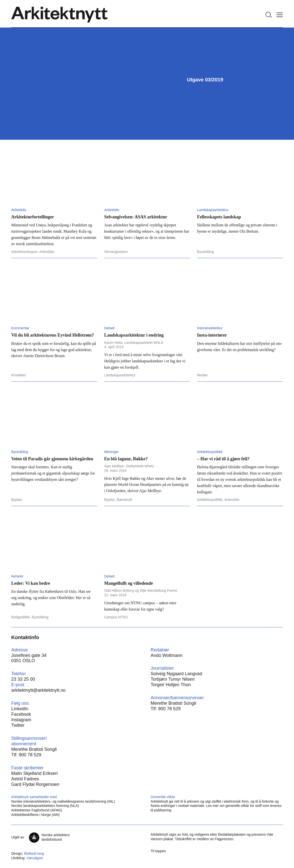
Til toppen (158, 851)
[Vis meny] (280, 15)
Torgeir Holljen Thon (171, 685)
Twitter (18, 725)
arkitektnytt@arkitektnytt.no (38, 690)
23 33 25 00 (23, 679)
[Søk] (269, 15)
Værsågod (35, 858)
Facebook (21, 714)
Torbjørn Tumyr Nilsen (173, 679)
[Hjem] (59, 15)
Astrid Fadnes (25, 779)
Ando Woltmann (167, 655)
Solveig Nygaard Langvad (176, 674)
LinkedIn (20, 709)
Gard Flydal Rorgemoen (35, 784)
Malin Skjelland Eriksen (34, 773)
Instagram (21, 720)
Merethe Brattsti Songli (173, 703)
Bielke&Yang (34, 853)
